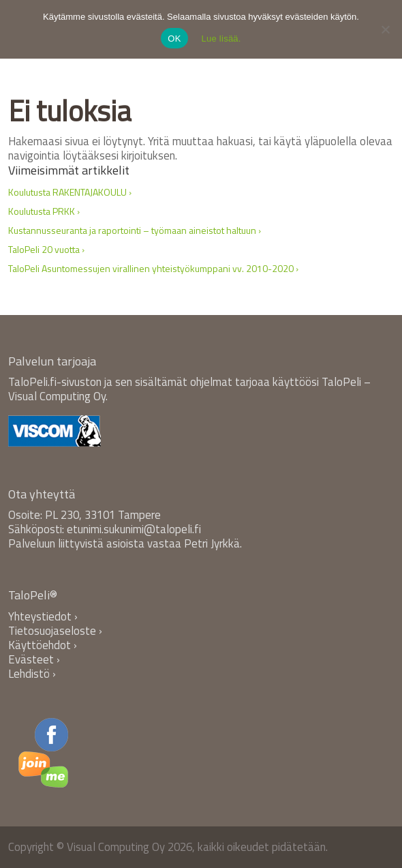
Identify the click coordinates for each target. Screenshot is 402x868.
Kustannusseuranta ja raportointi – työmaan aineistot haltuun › (135, 230)
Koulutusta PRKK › (44, 211)
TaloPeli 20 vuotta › (46, 249)
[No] (385, 29)
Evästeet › (34, 659)
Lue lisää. (221, 39)
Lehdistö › (32, 674)
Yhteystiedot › (43, 616)
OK (174, 39)
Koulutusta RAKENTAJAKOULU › (70, 192)
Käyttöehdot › (43, 645)
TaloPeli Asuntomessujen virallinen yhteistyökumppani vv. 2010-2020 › (153, 268)
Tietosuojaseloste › (55, 631)
